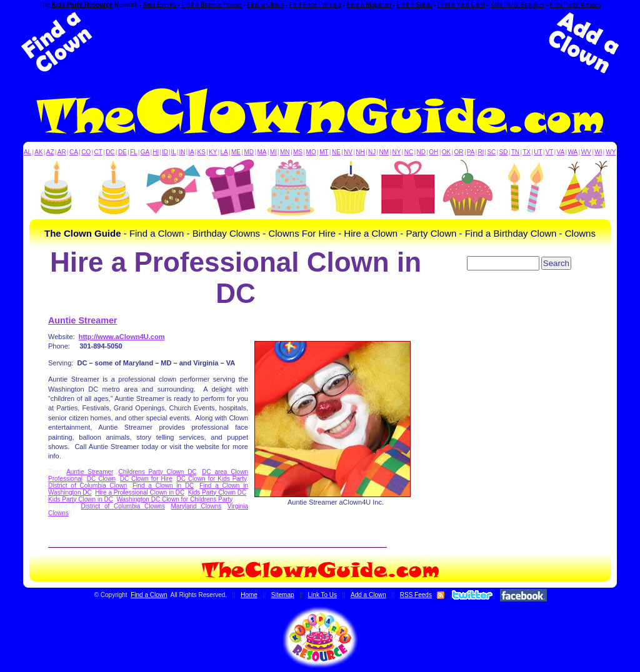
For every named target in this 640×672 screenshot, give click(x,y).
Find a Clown (265, 5)
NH (360, 152)
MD (249, 152)
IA (191, 152)
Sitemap (283, 595)
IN (182, 152)
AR (62, 152)
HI (156, 152)
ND (421, 152)
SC (491, 152)
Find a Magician (369, 5)
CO (86, 152)
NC (409, 152)
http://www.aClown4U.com (122, 337)
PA (471, 152)
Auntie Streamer (82, 320)
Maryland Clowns (197, 506)
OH (433, 152)
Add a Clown (368, 595)
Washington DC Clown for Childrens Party (174, 499)
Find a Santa (414, 5)
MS (298, 152)
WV (586, 152)
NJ (372, 152)
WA (573, 152)
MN (285, 152)
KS (202, 152)
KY (213, 152)
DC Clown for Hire (146, 479)
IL (174, 152)
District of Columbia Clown (87, 486)
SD (504, 152)
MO (311, 152)
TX (527, 152)
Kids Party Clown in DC (81, 499)
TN (515, 152)
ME (236, 152)
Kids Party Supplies (517, 5)
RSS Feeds (416, 595)
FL (134, 152)
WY (611, 152)
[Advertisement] (320, 42)
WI (598, 152)
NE (336, 152)
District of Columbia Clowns (123, 506)
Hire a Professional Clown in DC (140, 492)
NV (348, 152)
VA (561, 152)
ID (165, 152)
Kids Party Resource (82, 5)
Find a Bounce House (211, 5)
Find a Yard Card (461, 5)
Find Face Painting (315, 5)
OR (459, 152)
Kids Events (160, 5)
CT (98, 152)
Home (249, 595)
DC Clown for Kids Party (212, 479)
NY (396, 152)
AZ (50, 152)
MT (324, 152)
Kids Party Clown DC (217, 492)
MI (273, 152)
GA (145, 152)
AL (27, 152)
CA (74, 152)
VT (550, 152)
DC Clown (101, 479)
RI (481, 152)
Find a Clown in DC (163, 486)
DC (110, 152)
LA (224, 152)
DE (122, 152)
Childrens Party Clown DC (157, 472)
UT (538, 152)
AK (38, 152)
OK (446, 152)
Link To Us (323, 595)
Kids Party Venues (576, 5)
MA (262, 152)
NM (384, 152)
